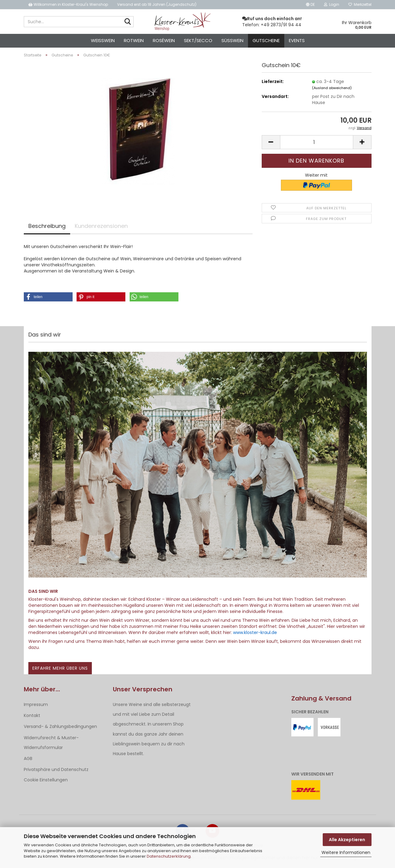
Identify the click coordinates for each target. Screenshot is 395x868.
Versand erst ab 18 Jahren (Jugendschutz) (157, 4)
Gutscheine (266, 40)
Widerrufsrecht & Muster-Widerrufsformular (51, 743)
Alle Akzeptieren (347, 840)
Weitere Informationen (346, 852)
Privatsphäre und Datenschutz (56, 769)
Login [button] (332, 4)
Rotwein (134, 40)
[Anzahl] (317, 142)
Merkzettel (360, 4)
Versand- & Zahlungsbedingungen (60, 726)
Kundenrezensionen (101, 226)
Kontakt (32, 715)
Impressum (36, 704)
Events (297, 40)
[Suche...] (128, 22)
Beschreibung (47, 226)
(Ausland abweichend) (332, 88)
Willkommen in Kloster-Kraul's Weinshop (68, 4)
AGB (28, 758)
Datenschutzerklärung (169, 856)
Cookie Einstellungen (46, 780)
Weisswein (103, 40)
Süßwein (232, 40)
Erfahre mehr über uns (60, 668)
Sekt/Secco (198, 40)
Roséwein (164, 40)
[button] (310, 5)
